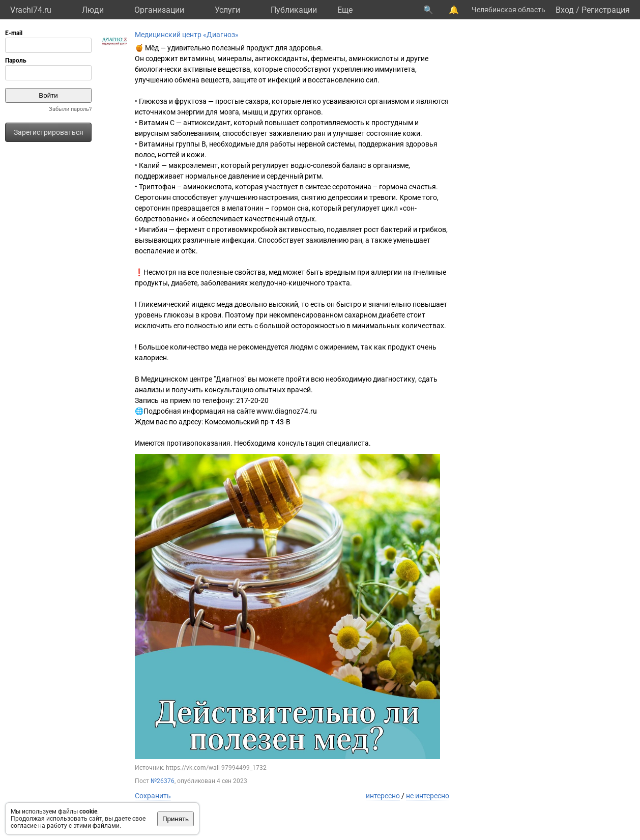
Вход (565, 10)
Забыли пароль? (70, 109)
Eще (345, 10)
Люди (93, 10)
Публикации (294, 10)
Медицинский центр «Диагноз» (187, 35)
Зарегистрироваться (49, 132)
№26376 (163, 781)
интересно (383, 796)
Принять (176, 819)
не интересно (428, 796)
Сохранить (153, 796)
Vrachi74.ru (31, 10)
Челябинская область (508, 10)
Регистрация (606, 10)
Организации (159, 10)
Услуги (227, 10)
